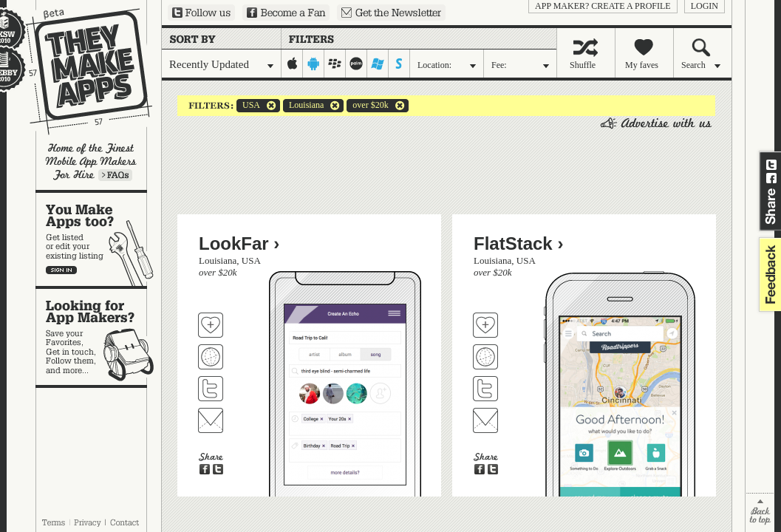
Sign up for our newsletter (391, 13)
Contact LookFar (211, 420)
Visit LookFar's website (211, 357)
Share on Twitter (771, 165)
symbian (399, 64)
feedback (768, 274)
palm (357, 64)
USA (248, 106)
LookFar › (239, 243)
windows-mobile (378, 64)
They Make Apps (79, 71)
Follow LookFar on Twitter (211, 389)
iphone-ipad (292, 64)
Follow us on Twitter (201, 13)
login (705, 6)
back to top (760, 512)
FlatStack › (518, 243)
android (314, 64)
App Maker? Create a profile (603, 6)
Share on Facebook (771, 178)
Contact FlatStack (485, 420)
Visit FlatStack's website (485, 357)
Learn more (115, 175)
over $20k (367, 106)
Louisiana (303, 106)
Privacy (88, 522)
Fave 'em (211, 325)
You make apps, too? (99, 239)
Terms (53, 522)
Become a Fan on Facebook (286, 13)
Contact (126, 522)
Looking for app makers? (99, 337)
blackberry (335, 64)
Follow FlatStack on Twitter (485, 389)
